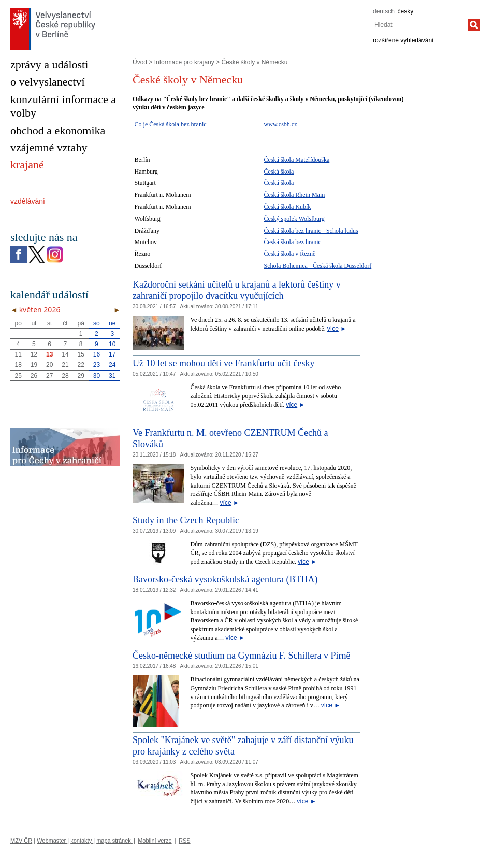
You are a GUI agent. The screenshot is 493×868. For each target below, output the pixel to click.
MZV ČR (21, 841)
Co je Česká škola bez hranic (171, 124)
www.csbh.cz (281, 124)
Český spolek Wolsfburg (294, 219)
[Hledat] (474, 25)
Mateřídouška (311, 160)
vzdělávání (28, 201)
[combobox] (420, 25)
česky (406, 11)
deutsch (384, 11)
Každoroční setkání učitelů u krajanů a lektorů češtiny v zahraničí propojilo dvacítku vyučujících (237, 290)
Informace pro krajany (184, 62)
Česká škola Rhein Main (295, 195)
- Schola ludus (340, 231)
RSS (185, 841)
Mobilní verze (155, 841)
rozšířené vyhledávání (403, 40)
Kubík (302, 207)
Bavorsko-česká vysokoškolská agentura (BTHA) (225, 579)
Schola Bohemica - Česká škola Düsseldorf (318, 266)
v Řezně (304, 254)
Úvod (140, 62)
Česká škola (279, 160)
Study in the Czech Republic (186, 520)
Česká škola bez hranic (293, 231)
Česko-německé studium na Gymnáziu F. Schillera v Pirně (241, 656)
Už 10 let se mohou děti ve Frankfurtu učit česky (223, 363)
